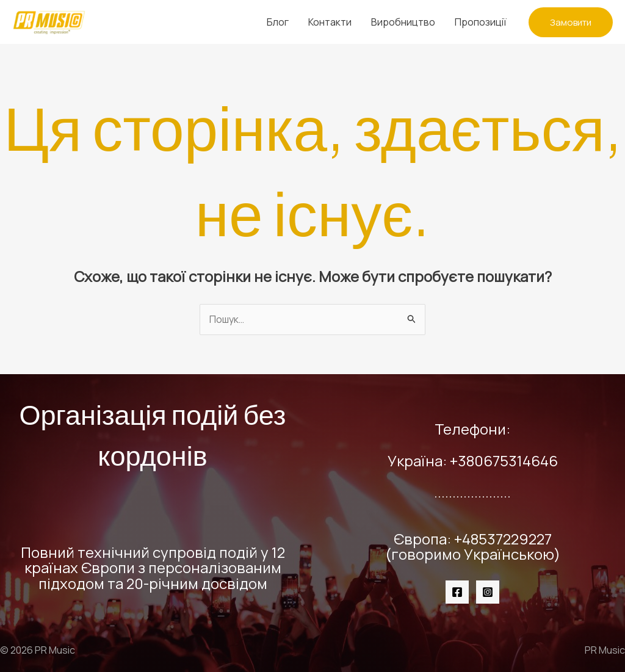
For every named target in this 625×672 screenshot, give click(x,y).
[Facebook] (457, 592)
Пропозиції (481, 22)
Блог (278, 22)
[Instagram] (488, 592)
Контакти (330, 22)
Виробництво (403, 22)
